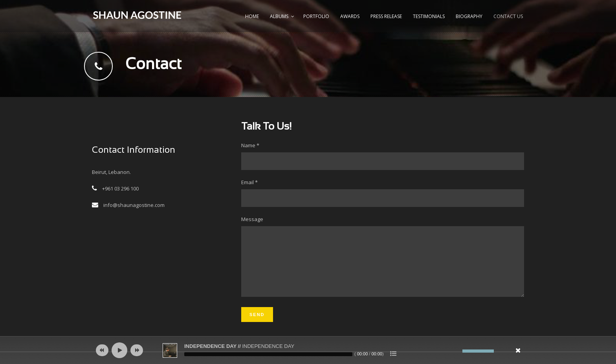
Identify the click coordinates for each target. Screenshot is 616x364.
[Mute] (456, 351)
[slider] (268, 354)
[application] (308, 350)
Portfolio (316, 16)
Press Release (386, 16)
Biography (469, 16)
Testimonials (429, 16)
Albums (279, 16)
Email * (383, 193)
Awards (350, 16)
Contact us (508, 16)
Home (252, 16)
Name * (383, 156)
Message (383, 263)
